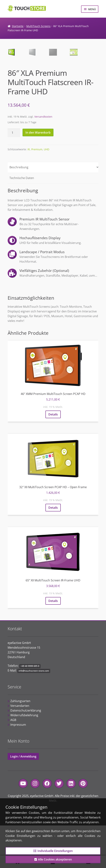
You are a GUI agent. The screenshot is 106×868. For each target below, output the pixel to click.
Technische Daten (22, 220)
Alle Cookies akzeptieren (53, 863)
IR (29, 192)
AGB (13, 762)
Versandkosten (43, 159)
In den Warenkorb (38, 175)
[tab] (53, 210)
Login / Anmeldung (23, 799)
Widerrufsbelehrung (24, 758)
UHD (47, 192)
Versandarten (20, 748)
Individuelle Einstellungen (53, 854)
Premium (37, 192)
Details (53, 457)
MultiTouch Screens (38, 26)
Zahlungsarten (20, 744)
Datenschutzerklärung (26, 753)
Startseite (18, 26)
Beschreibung (19, 210)
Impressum (18, 767)
